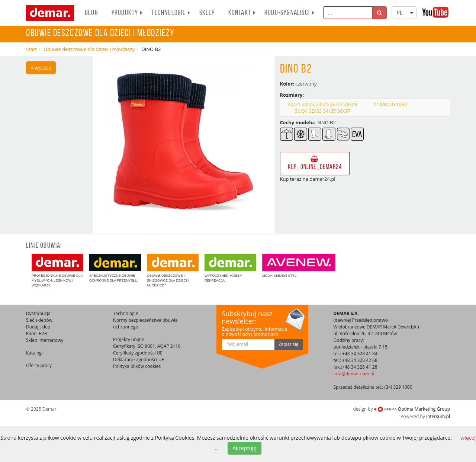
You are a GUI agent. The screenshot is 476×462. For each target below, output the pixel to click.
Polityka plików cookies (137, 366)
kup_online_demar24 (315, 163)
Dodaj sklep (38, 327)
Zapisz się (289, 344)
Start (31, 49)
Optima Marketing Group (412, 409)
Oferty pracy (39, 365)
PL (399, 12)
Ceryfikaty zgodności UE (138, 353)
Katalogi (34, 353)
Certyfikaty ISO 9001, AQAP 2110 (147, 346)
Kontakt (242, 13)
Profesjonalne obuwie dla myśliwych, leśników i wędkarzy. (57, 270)
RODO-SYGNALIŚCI (290, 13)
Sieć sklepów (39, 320)
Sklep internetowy (45, 340)
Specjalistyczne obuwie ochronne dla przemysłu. (115, 268)
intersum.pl (438, 416)
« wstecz (41, 68)
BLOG (91, 13)
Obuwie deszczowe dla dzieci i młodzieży (89, 49)
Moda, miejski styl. (299, 266)
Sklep (207, 13)
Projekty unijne (129, 339)
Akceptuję (244, 448)
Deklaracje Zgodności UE (139, 360)
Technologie (171, 13)
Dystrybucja (38, 313)
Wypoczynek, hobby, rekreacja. (230, 268)
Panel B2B (37, 333)
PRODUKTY (127, 13)
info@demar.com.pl (354, 374)
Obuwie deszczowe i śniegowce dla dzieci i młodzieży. (173, 270)
